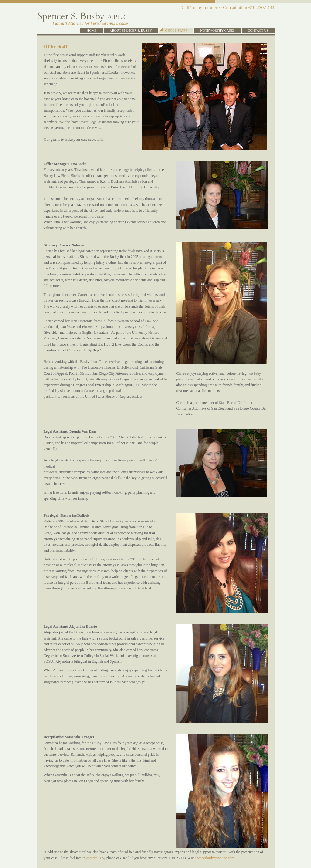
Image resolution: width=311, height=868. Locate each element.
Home (91, 30)
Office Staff (176, 30)
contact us (93, 858)
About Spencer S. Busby (131, 30)
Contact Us (258, 30)
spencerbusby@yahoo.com (215, 858)
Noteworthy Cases (217, 30)
